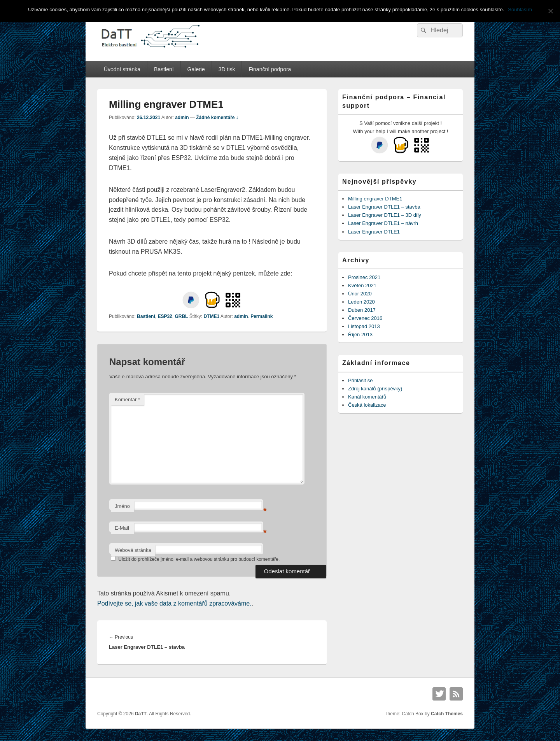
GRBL (181, 316)
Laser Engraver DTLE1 (374, 232)
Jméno (122, 506)
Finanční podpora (270, 69)
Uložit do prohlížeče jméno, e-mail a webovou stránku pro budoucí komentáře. (199, 559)
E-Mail (122, 528)
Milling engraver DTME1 (375, 199)
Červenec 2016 (365, 318)
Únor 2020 (360, 294)
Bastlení (164, 69)
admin (182, 118)
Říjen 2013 (360, 335)
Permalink (262, 316)
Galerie (196, 69)
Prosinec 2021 (364, 277)
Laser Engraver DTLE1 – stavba (384, 207)
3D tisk (227, 69)
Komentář (127, 399)
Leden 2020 (361, 302)
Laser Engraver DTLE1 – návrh (383, 223)
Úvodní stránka (122, 69)
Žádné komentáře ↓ (217, 118)
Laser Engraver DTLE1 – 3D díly (385, 215)
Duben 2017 (362, 310)
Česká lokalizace (367, 405)
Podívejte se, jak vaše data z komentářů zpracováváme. (174, 603)
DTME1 (211, 316)
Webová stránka (133, 550)
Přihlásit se (360, 380)
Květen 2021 (362, 285)
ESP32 (165, 316)
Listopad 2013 (364, 326)
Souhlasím (520, 10)
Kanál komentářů (367, 397)
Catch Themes (447, 714)
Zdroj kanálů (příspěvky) (375, 389)
